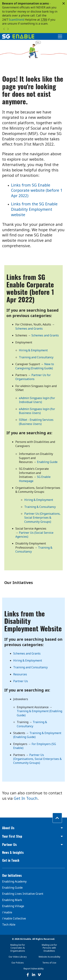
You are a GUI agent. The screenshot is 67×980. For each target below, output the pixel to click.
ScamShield (16, 20)
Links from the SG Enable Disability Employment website (34, 209)
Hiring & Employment (33, 350)
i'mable (7, 912)
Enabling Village (13, 906)
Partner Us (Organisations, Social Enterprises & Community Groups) (42, 518)
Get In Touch (26, 798)
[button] (33, 828)
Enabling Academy (14, 881)
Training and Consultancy (36, 357)
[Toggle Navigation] (60, 36)
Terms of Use (49, 963)
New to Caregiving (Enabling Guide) (35, 366)
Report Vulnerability (34, 969)
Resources (20, 674)
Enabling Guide (47, 462)
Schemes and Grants (29, 329)
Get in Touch (11, 860)
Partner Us (21, 681)
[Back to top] (57, 818)
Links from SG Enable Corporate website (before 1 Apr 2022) (37, 190)
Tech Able (9, 925)
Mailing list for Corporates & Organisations (18, 948)
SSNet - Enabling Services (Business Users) (36, 422)
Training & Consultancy (40, 507)
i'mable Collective (14, 918)
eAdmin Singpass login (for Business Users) (37, 411)
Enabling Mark (12, 900)
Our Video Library (18, 957)
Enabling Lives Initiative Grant (23, 894)
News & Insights (13, 852)
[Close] (64, 3)
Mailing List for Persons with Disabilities (49, 948)
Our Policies (18, 963)
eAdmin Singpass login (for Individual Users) (37, 400)
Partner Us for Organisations (33, 377)
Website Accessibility (49, 957)
